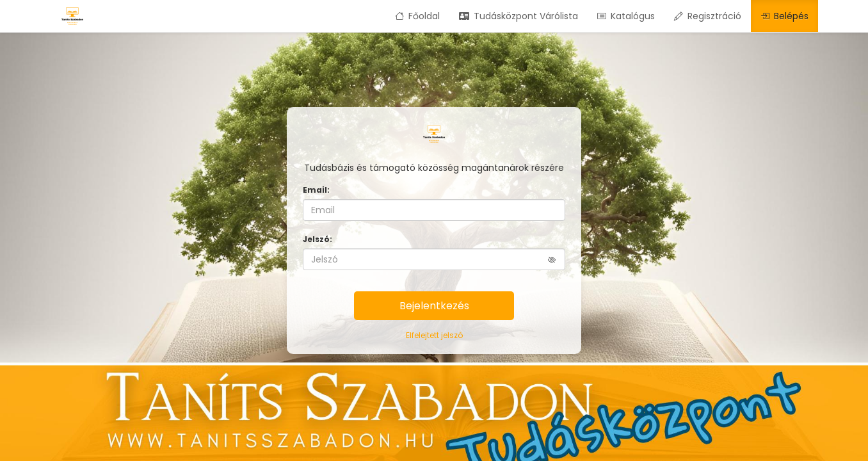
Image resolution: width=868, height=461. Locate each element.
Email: (316, 190)
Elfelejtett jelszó (434, 335)
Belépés (784, 16)
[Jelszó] (434, 259)
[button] (557, 260)
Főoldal (417, 16)
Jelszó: (317, 239)
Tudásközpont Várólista (518, 16)
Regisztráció (708, 16)
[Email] (434, 210)
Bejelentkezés (434, 306)
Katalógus (626, 16)
